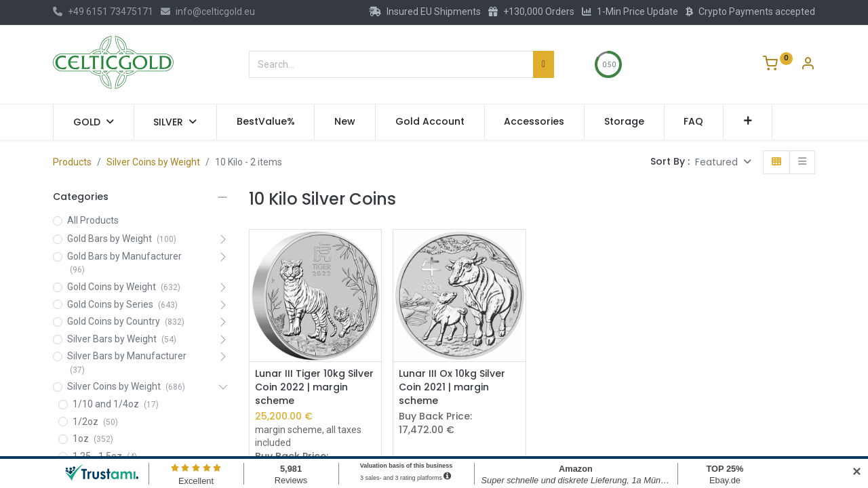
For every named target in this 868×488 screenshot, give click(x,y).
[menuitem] (266, 122)
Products (72, 162)
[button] (748, 122)
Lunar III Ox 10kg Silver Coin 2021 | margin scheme (452, 387)
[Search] (544, 64)
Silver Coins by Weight (153, 162)
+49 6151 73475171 (103, 12)
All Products (93, 220)
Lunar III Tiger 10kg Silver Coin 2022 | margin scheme (314, 387)
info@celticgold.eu (208, 12)
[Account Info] (808, 65)
